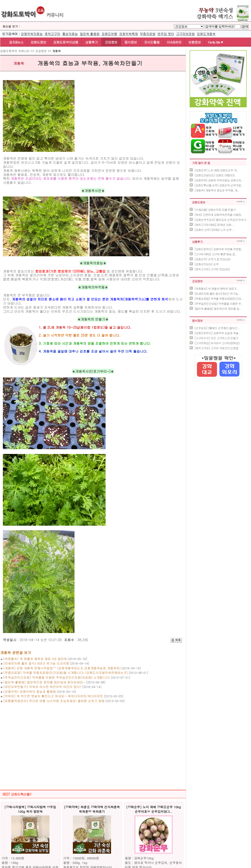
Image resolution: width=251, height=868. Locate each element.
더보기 (241, 202)
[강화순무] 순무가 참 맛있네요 (212, 259)
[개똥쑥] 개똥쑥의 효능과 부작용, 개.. (216, 190)
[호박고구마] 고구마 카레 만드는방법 (216, 348)
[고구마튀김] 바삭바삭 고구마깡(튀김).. (218, 343)
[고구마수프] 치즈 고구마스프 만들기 (216, 338)
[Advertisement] (93, 742)
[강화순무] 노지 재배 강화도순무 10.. (216, 170)
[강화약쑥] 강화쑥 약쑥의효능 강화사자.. (218, 180)
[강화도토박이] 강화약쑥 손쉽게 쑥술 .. (217, 333)
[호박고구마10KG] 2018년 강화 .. (214, 225)
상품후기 (91, 42)
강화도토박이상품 (66, 42)
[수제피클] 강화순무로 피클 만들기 (215, 210)
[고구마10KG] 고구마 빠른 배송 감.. (215, 254)
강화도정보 (38, 42)
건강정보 (111, 42)
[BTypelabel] (189, 26)
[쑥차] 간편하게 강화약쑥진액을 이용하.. (218, 215)
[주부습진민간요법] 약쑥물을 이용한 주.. (218, 303)
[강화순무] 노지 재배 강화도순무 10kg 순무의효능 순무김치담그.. (153, 809)
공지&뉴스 (14, 42)
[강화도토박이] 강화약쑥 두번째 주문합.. (218, 249)
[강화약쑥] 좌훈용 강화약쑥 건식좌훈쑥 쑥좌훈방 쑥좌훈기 (92, 809)
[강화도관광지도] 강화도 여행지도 (215, 175)
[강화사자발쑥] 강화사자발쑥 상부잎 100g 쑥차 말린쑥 (30, 809)
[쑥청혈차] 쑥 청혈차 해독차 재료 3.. (216, 288)
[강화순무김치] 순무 (206, 264)
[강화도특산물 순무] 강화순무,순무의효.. (218, 185)
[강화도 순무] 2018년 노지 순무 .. (214, 230)
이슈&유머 (174, 42)
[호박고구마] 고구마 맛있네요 (212, 269)
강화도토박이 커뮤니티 (15, 51)
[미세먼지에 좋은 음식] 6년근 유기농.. (217, 293)
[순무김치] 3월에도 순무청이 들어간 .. (217, 328)
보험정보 (195, 42)
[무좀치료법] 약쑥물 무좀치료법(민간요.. (219, 298)
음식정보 (131, 42)
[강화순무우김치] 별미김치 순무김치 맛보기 (220, 220)
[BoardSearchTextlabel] (223, 27)
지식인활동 (152, 42)
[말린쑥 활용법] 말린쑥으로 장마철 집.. (217, 308)
